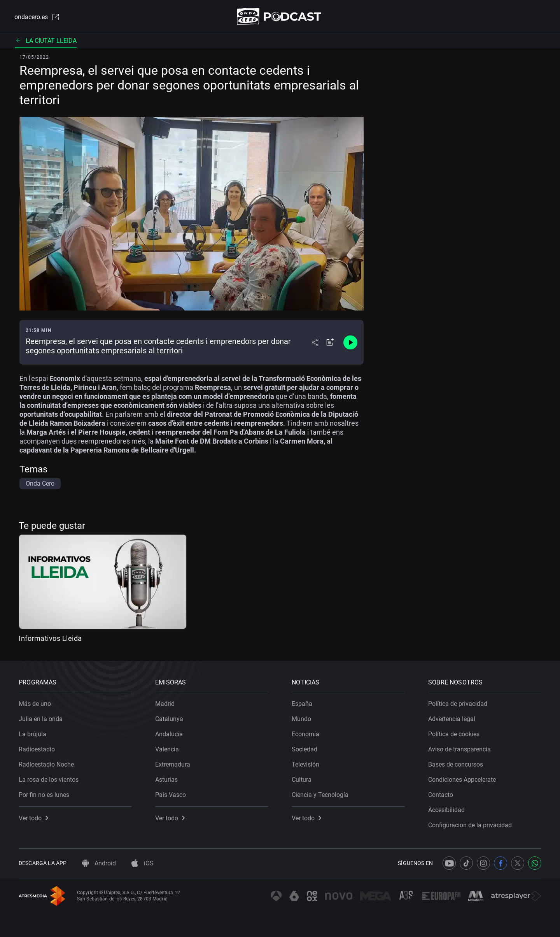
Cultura (302, 780)
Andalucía (169, 734)
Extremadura (173, 764)
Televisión (305, 764)
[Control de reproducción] (350, 342)
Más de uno (35, 704)
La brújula (32, 734)
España (302, 704)
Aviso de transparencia (459, 749)
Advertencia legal (452, 719)
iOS (143, 863)
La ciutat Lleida (46, 41)
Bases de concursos (456, 764)
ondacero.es (37, 17)
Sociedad (304, 749)
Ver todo (33, 818)
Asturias (166, 780)
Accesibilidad (446, 810)
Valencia (167, 749)
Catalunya (169, 719)
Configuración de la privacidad (470, 825)
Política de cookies (454, 734)
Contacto (441, 795)
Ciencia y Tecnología (320, 795)
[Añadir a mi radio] (330, 342)
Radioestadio (37, 749)
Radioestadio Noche (46, 764)
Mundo (301, 719)
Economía (305, 734)
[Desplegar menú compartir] (315, 342)
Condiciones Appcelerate (462, 780)
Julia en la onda (41, 719)
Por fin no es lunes (44, 795)
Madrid (165, 704)
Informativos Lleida (50, 638)
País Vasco (171, 795)
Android (99, 863)
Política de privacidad (458, 704)
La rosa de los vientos (49, 780)
